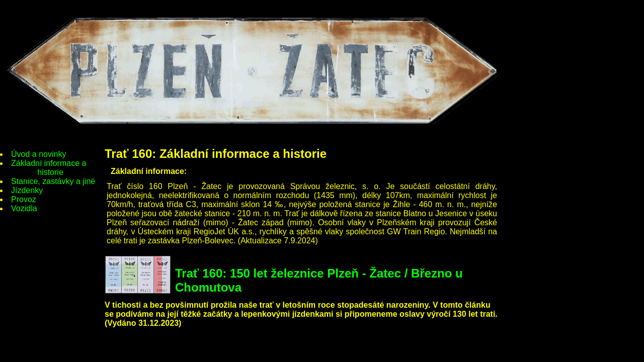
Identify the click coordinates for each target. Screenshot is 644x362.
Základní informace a (50, 168)
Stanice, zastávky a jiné (53, 181)
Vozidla (24, 208)
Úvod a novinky (38, 154)
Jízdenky (27, 190)
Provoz (24, 199)
